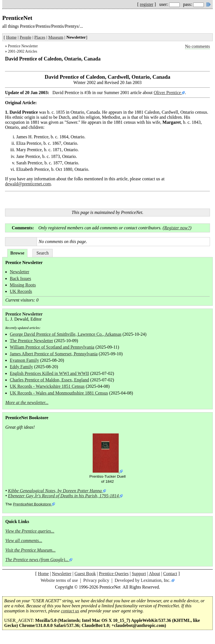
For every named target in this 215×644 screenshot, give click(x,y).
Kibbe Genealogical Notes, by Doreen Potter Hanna (55, 491)
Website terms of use (59, 580)
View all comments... (24, 541)
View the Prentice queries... (30, 531)
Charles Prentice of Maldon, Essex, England (49, 380)
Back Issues (20, 278)
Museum (56, 37)
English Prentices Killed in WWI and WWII (49, 373)
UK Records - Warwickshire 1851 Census (47, 386)
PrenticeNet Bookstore (32, 504)
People (25, 37)
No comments (198, 46)
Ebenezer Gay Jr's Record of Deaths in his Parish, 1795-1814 (64, 496)
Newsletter (19, 272)
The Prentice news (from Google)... (37, 560)
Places (40, 37)
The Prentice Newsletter (31, 341)
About (155, 574)
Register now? (177, 228)
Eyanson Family (24, 360)
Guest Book (85, 574)
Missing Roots (23, 285)
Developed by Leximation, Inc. (143, 580)
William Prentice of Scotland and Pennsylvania (52, 347)
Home (11, 37)
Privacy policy (96, 580)
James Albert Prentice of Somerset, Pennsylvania (54, 354)
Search (43, 253)
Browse (17, 253)
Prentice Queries (114, 574)
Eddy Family (21, 367)
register (147, 4)
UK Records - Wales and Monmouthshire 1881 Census (59, 393)
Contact (170, 574)
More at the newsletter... (27, 403)
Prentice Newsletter (23, 46)
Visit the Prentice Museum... (31, 550)
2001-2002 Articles (23, 51)
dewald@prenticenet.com (28, 184)
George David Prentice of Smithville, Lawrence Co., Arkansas (66, 334)
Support (139, 574)
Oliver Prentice (168, 93)
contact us (70, 611)
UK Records (21, 291)
